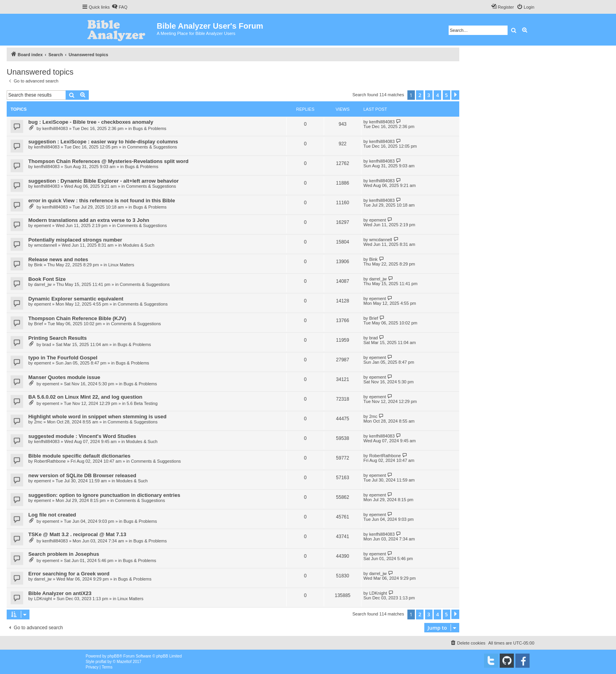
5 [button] (446, 95)
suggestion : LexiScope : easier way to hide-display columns (103, 142)
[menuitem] (119, 7)
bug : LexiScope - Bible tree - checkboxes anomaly (91, 122)
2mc (38, 422)
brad (47, 344)
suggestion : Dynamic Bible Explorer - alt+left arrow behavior (104, 181)
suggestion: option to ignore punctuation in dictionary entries (104, 495)
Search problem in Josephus (64, 554)
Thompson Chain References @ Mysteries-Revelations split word (108, 161)
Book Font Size (47, 279)
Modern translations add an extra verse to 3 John (89, 220)
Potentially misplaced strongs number (75, 240)
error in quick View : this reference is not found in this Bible (102, 201)
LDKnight (43, 599)
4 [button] (437, 95)
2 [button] (420, 95)
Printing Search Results (58, 338)
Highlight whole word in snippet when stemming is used (97, 417)
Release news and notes (58, 259)
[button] (455, 95)
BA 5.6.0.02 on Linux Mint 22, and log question (85, 397)
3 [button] (429, 95)
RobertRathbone (50, 461)
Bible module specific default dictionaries (79, 456)
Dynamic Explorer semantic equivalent (76, 299)
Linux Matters (121, 265)
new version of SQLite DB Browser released (82, 475)
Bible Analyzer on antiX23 (60, 593)
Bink (38, 265)
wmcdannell (46, 245)
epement (43, 225)
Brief (39, 324)
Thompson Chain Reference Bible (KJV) (77, 318)
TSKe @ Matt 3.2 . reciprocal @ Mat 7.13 (77, 534)
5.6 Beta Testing (142, 403)
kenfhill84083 (55, 128)
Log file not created (52, 515)
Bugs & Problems (149, 128)
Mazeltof (124, 662)
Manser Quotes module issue (64, 377)
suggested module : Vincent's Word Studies (82, 436)
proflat (101, 662)
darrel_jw (43, 284)
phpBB (114, 656)
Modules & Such (139, 245)
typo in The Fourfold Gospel (63, 358)
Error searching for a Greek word (69, 574)
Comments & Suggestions (152, 147)
